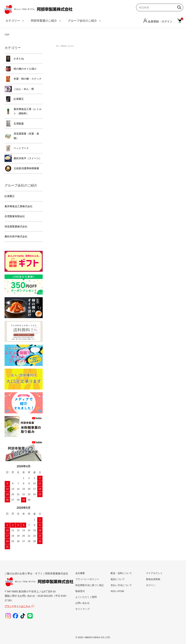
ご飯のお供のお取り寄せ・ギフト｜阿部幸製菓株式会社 (39, 579)
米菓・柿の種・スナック (28, 79)
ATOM (121, 591)
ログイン (151, 585)
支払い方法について (121, 585)
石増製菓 (19, 124)
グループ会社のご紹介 (82, 21)
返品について (118, 579)
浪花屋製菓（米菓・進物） (26, 136)
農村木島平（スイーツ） (28, 158)
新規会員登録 (153, 579)
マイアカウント (154, 573)
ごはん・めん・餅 (24, 89)
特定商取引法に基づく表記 (90, 585)
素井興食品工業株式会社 (19, 206)
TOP (7, 35)
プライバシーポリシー (87, 579)
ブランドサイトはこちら (18, 606)
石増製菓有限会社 (15, 216)
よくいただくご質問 (86, 597)
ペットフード (21, 148)
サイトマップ (82, 609)
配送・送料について (121, 573)
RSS (113, 591)
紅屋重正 (19, 99)
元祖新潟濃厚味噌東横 (26, 168)
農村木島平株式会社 (16, 236)
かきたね (19, 59)
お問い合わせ (82, 603)
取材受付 (80, 591)
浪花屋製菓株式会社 (16, 226)
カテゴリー (13, 21)
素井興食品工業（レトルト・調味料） (28, 111)
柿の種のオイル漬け (25, 69)
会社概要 (80, 573)
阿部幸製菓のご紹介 (44, 21)
